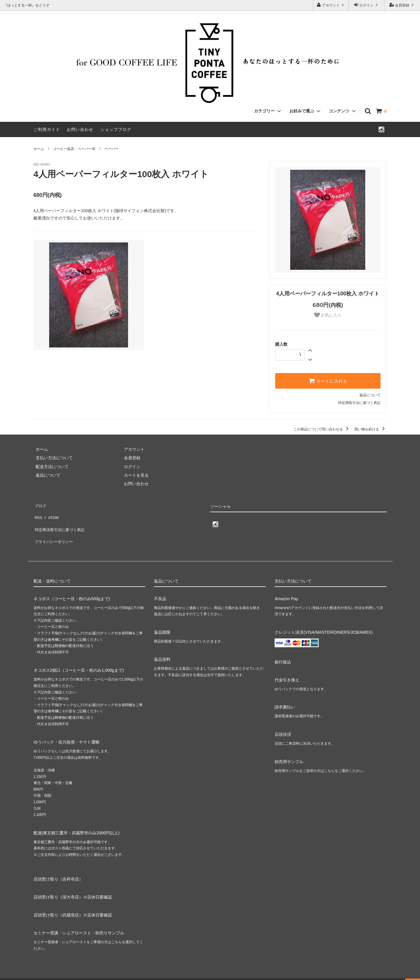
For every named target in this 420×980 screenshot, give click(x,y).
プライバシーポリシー (54, 530)
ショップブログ (116, 129)
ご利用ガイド (47, 129)
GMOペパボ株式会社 (97, 972)
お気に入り (328, 315)
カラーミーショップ (19, 972)
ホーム (39, 149)
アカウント (331, 5)
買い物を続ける (370, 429)
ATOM (51, 513)
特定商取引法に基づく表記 (359, 403)
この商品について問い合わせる (322, 429)
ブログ (40, 504)
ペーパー (112, 149)
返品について (370, 395)
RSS (38, 513)
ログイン (367, 5)
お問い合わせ (80, 129)
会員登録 (402, 5)
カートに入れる (328, 381)
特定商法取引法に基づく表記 (60, 522)
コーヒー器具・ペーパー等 (74, 149)
